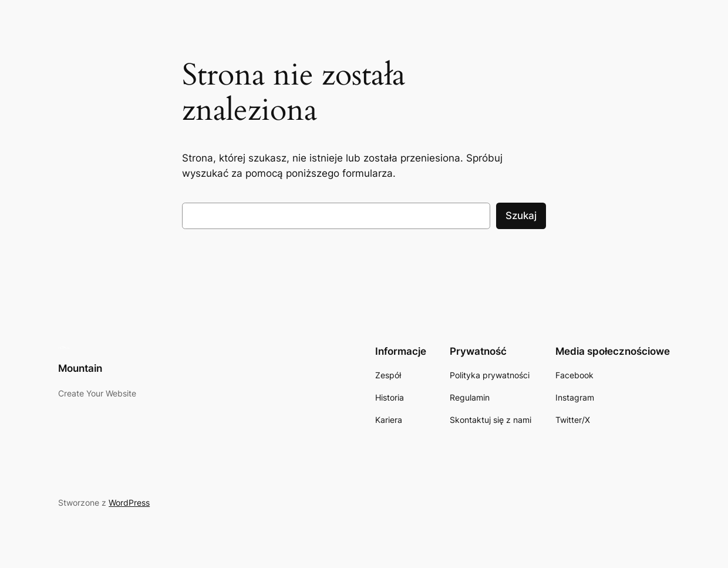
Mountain (80, 368)
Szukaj (521, 216)
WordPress (129, 503)
